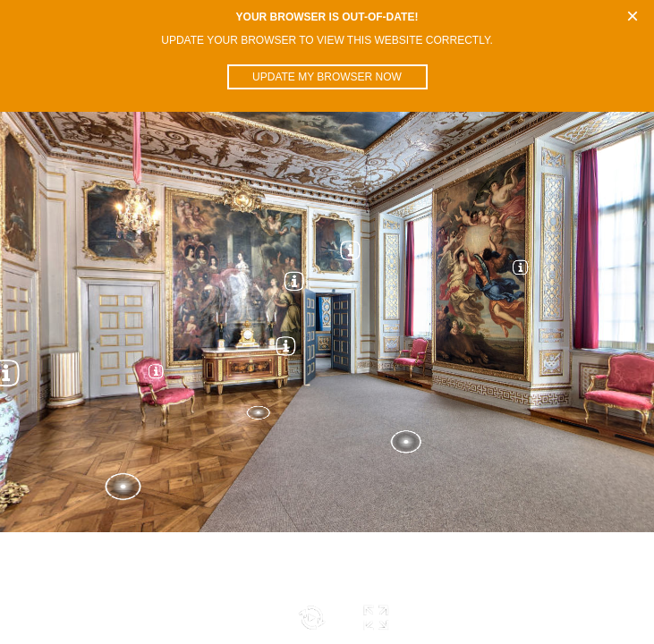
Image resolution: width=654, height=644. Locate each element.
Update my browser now (327, 77)
